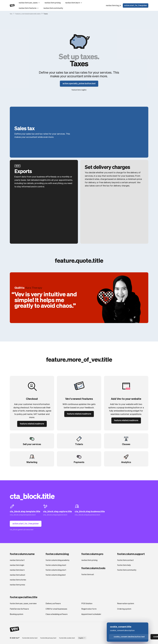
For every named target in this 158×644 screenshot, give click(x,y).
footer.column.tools (93, 568)
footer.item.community (127, 570)
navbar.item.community (53, 8)
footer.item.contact (125, 560)
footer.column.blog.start (56, 570)
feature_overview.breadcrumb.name (28, 14)
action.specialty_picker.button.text (79, 83)
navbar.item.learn (74, 3)
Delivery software (53, 603)
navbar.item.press (17, 585)
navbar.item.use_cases (29, 3)
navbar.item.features (29, 8)
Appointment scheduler (91, 614)
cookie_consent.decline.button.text (129, 637)
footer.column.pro (92, 554)
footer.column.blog (57, 554)
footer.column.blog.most (56, 565)
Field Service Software (19, 609)
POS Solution (87, 603)
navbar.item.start (17, 560)
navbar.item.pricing (53, 3)
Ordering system (124, 609)
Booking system (17, 614)
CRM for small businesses (56, 609)
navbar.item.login (17, 565)
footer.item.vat (88, 574)
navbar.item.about (17, 575)
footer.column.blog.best (56, 575)
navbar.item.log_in (113, 5)
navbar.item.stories (18, 580)
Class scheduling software (57, 614)
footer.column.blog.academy (57, 560)
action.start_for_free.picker (136, 5)
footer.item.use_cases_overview (23, 603)
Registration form (89, 609)
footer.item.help (124, 565)
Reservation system (126, 603)
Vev (11, 14)
